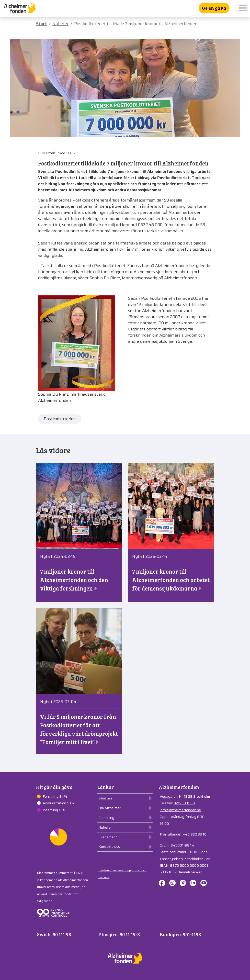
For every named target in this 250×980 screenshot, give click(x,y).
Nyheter (60, 24)
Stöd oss (105, 798)
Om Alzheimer (110, 808)
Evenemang (108, 837)
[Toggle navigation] (243, 8)
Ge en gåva (214, 8)
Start (41, 24)
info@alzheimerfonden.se (180, 810)
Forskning (106, 818)
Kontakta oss (109, 847)
